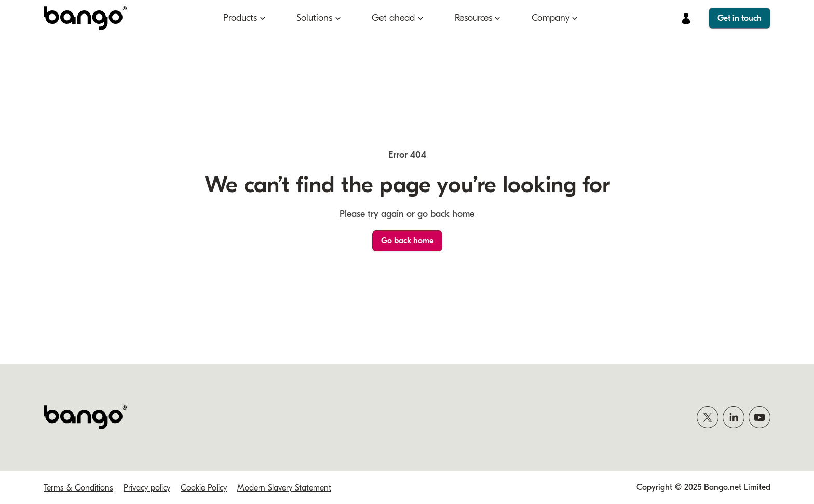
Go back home (407, 241)
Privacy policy (147, 488)
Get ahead (393, 18)
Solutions (314, 18)
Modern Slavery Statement (284, 488)
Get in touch (740, 18)
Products (240, 18)
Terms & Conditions (78, 488)
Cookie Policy (204, 488)
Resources (473, 18)
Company (551, 18)
